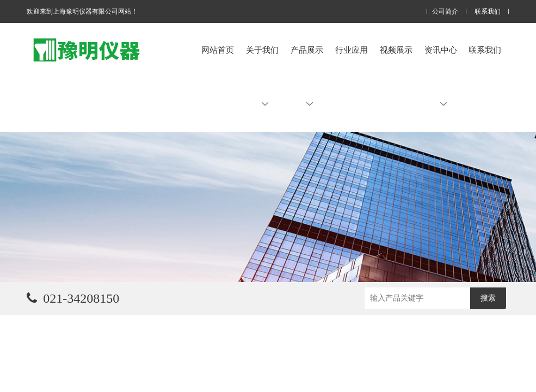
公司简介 (445, 12)
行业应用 (352, 50)
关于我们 (262, 76)
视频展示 (396, 50)
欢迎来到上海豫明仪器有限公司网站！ (82, 11)
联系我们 (488, 12)
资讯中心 (441, 76)
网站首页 (218, 50)
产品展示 (307, 76)
